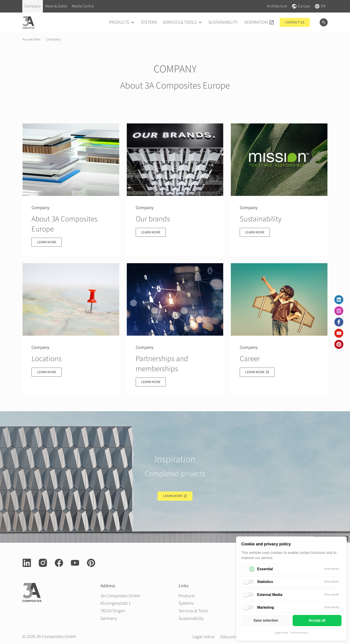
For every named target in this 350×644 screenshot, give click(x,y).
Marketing (266, 607)
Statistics (265, 582)
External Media (270, 595)
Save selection (266, 620)
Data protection (299, 633)
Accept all (317, 620)
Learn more (173, 496)
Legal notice (281, 633)
